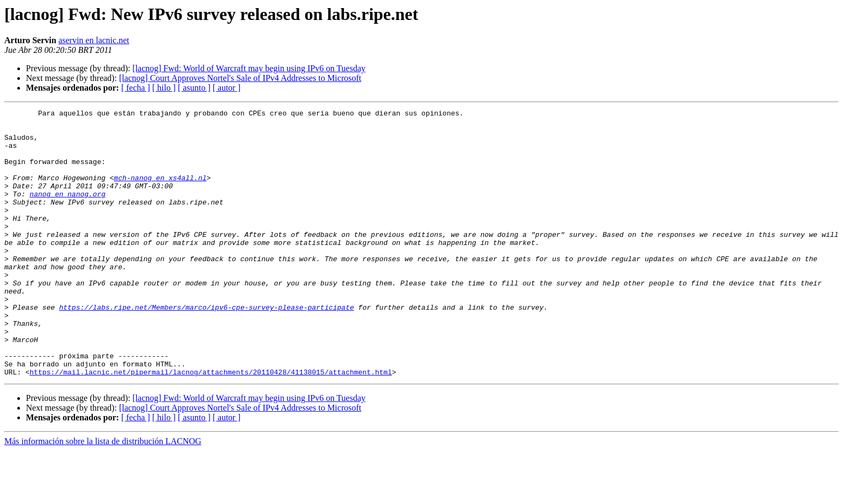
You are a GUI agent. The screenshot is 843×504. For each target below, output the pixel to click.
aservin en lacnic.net (94, 40)
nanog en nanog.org (68, 212)
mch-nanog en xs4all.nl (160, 192)
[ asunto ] (194, 88)
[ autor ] (227, 88)
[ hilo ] (164, 88)
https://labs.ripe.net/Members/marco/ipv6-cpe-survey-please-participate (206, 348)
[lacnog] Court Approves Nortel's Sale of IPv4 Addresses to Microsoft (240, 78)
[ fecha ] (135, 88)
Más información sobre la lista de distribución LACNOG (103, 495)
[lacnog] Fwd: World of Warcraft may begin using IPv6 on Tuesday (249, 68)
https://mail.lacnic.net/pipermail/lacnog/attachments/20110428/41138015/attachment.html (211, 425)
